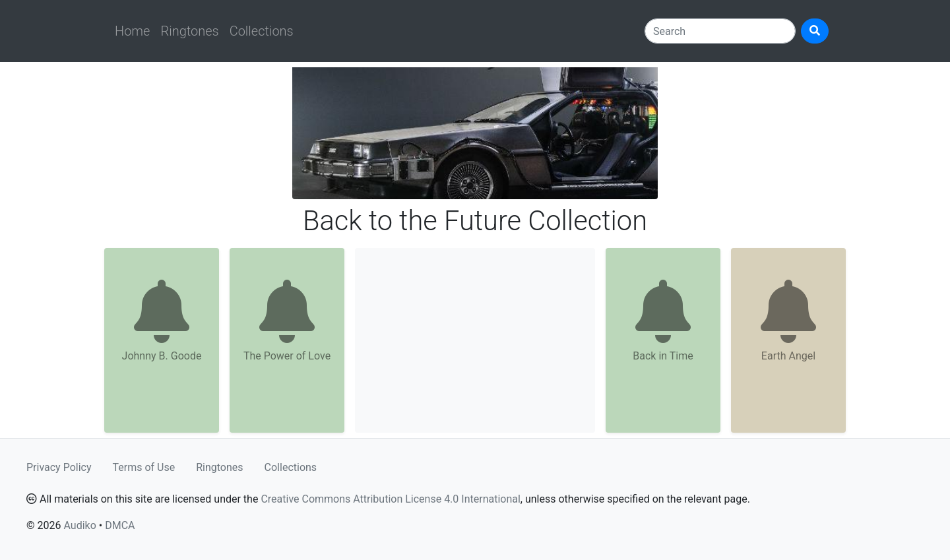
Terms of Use (144, 467)
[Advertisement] (475, 340)
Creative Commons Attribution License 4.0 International (390, 499)
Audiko (79, 525)
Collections (262, 31)
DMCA (120, 525)
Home (132, 31)
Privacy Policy (59, 467)
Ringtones (189, 31)
